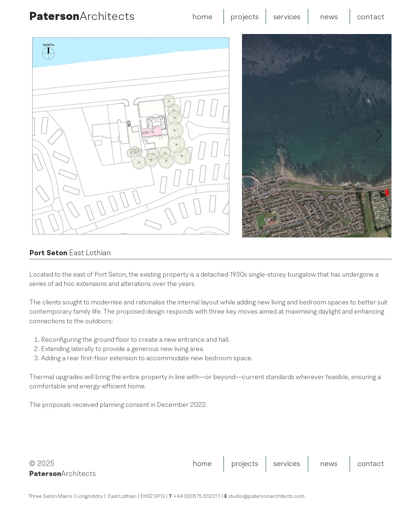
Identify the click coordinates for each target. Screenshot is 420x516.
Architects (107, 16)
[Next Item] (379, 136)
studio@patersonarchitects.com (266, 496)
